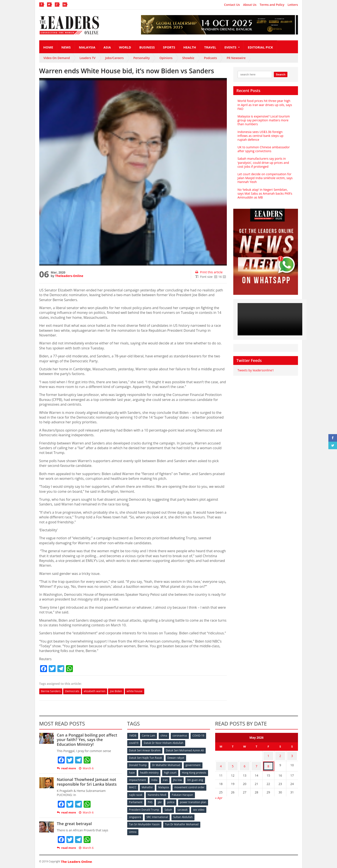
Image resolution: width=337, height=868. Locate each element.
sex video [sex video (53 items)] (151, 814)
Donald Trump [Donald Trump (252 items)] (138, 764)
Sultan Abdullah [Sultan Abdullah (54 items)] (139, 821)
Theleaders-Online (69, 276)
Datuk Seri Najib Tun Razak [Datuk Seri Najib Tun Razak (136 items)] (146, 757)
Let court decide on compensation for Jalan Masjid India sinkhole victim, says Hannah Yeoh (265, 178)
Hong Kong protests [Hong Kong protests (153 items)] (141, 779)
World (125, 47)
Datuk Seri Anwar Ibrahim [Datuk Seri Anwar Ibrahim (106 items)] (145, 750)
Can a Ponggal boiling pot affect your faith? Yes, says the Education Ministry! (89, 740)
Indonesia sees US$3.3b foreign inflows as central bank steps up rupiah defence (265, 136)
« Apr (219, 794)
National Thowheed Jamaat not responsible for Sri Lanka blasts (86, 782)
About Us (250, 5)
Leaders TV (88, 58)
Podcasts (210, 58)
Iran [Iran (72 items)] (196, 779)
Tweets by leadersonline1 (255, 370)
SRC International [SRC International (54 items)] (191, 814)
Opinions (166, 58)
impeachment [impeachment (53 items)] (167, 779)
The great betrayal (74, 824)
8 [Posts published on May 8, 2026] (268, 764)
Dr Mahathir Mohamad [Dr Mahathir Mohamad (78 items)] (166, 764)
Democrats (76, 691)
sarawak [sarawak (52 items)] (134, 814)
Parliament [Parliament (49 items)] (163, 800)
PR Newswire (236, 58)
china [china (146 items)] (165, 736)
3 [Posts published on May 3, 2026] (292, 755)
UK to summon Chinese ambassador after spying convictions (263, 149)
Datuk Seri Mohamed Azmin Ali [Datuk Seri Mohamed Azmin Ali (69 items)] (185, 750)
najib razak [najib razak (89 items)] (172, 793)
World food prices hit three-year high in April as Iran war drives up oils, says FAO (265, 105)
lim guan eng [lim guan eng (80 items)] (152, 786)
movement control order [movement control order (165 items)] (144, 793)
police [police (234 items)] (199, 800)
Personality (142, 58)
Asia (107, 47)
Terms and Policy (272, 5)
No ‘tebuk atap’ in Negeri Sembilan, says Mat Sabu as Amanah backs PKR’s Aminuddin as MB (266, 193)
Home (48, 47)
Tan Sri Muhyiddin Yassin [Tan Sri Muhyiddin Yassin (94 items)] (169, 821)
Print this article (209, 272)
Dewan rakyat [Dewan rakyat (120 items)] (176, 757)
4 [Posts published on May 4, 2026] (221, 764)
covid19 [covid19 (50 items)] (134, 743)
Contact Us (232, 5)
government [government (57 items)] (194, 764)
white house (144, 691)
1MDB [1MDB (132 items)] (133, 736)
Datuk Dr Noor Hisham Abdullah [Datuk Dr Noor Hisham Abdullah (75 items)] (164, 743)
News (66, 47)
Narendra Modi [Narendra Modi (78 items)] (193, 793)
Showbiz (188, 58)
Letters (293, 5)
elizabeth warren (100, 691)
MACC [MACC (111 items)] (169, 786)
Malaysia (87, 47)
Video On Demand (57, 58)
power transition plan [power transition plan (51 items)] (142, 807)
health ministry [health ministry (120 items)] (150, 772)
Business (147, 47)
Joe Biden (124, 691)
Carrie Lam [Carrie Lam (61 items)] (149, 736)
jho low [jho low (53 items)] (134, 786)
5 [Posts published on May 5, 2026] (233, 764)
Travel (210, 47)
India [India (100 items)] (185, 779)
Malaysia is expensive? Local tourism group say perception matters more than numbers (263, 120)
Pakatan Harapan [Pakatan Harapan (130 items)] (140, 800)
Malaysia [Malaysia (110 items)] (201, 786)
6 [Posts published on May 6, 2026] (245, 764)
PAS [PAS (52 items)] (178, 800)
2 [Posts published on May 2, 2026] (280, 755)
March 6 (86, 769)
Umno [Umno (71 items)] (172, 828)
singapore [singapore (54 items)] (168, 814)
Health (190, 47)
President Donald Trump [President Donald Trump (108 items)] (176, 807)
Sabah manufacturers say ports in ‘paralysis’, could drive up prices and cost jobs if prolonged (263, 162)
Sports (169, 47)
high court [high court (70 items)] (171, 772)
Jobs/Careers (114, 58)
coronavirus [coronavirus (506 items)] (181, 736)
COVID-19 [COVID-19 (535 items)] (200, 736)
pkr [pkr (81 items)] (188, 800)
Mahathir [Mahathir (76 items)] (184, 786)
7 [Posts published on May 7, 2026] (256, 764)
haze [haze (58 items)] (132, 772)
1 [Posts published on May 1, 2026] (268, 755)
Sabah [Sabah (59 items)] (200, 807)
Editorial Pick (260, 47)
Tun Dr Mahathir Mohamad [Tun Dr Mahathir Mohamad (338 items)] (146, 828)
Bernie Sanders (52, 691)
